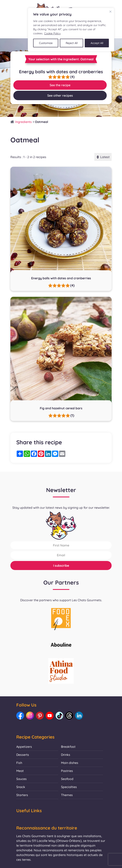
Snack (21, 787)
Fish (19, 763)
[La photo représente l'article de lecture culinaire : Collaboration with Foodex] (61, 619)
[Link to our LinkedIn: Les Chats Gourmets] (79, 716)
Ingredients (24, 122)
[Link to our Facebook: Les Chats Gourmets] (20, 716)
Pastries (67, 771)
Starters (22, 795)
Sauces (21, 779)
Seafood (67, 779)
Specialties (69, 787)
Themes (67, 795)
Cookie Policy (52, 33)
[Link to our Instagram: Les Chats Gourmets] (30, 716)
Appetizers (24, 747)
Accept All (97, 43)
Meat (20, 771)
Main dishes (70, 763)
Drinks (66, 755)
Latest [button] (103, 157)
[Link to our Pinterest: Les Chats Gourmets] (40, 716)
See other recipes (60, 95)
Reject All (72, 43)
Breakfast (68, 747)
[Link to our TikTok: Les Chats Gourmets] (59, 716)
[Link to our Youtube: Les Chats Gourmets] (50, 716)
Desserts (23, 755)
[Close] (110, 12)
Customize (46, 43)
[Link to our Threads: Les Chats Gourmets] (69, 716)
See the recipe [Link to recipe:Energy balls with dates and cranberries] (60, 85)
